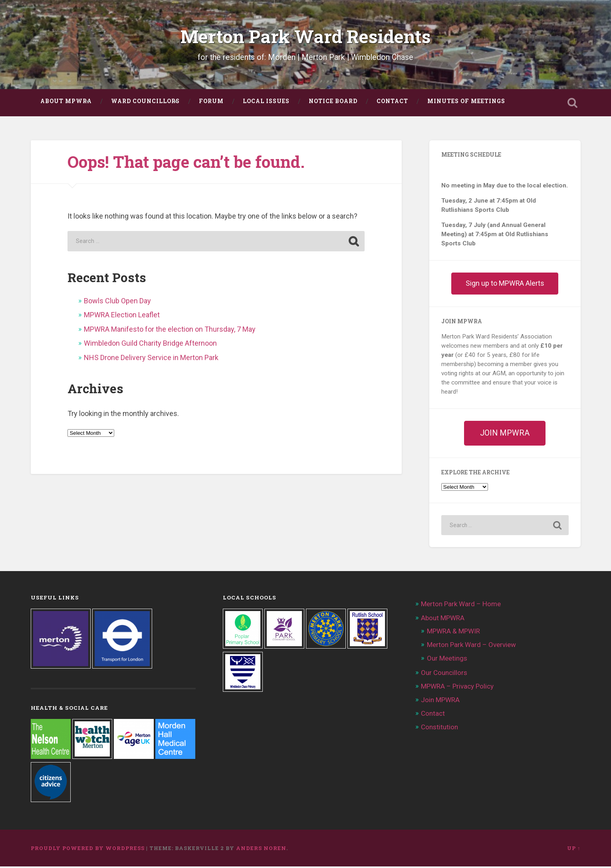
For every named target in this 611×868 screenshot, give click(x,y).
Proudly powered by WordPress (88, 850)
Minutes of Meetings (466, 103)
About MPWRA (66, 103)
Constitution (439, 729)
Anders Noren (261, 850)
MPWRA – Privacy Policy (457, 688)
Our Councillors (444, 674)
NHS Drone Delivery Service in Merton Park (151, 359)
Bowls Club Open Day (117, 302)
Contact (392, 103)
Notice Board (333, 103)
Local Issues (266, 103)
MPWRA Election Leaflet (122, 317)
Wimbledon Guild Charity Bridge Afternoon (150, 345)
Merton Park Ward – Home (461, 605)
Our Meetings (447, 660)
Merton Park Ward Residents (306, 37)
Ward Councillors (145, 103)
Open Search (573, 104)
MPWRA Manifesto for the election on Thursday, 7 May (170, 331)
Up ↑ (574, 850)
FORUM (211, 103)
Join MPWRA (440, 701)
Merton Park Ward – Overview (471, 646)
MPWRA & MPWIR (453, 633)
